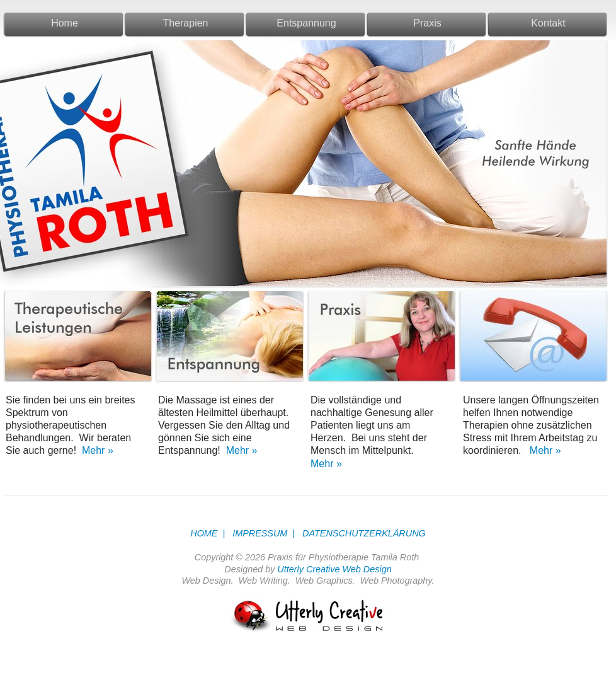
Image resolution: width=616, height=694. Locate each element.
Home (65, 23)
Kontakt (548, 23)
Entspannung (306, 23)
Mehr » (96, 450)
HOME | (208, 533)
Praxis (427, 23)
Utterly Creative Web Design (334, 569)
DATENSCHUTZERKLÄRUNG (362, 533)
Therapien (185, 23)
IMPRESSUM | (261, 533)
